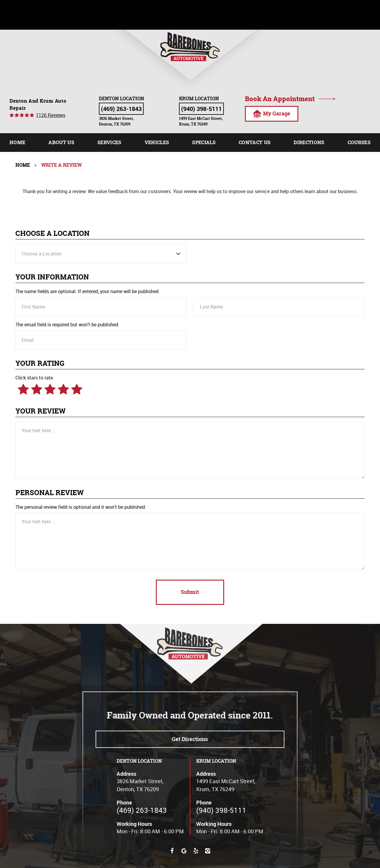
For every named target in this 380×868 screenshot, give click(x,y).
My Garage (271, 114)
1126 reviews (51, 115)
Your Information (52, 277)
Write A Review (61, 165)
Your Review (41, 411)
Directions (309, 142)
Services (109, 142)
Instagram (208, 851)
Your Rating (40, 364)
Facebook (172, 851)
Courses (359, 142)
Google (184, 851)
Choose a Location (53, 234)
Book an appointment (280, 99)
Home (17, 142)
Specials (204, 142)
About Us (61, 142)
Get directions (190, 739)
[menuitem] (17, 143)
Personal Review (50, 493)
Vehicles (157, 142)
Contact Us (255, 142)
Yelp (196, 851)
